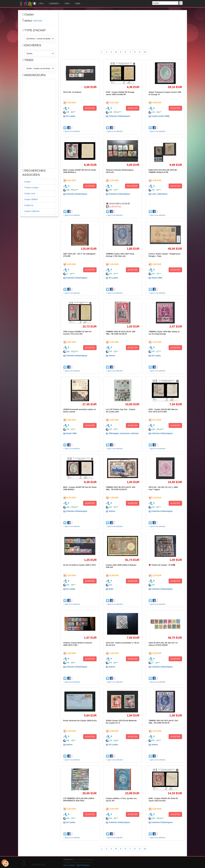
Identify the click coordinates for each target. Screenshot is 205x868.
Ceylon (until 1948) (160, 116)
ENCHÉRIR (132, 186)
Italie (111, 589)
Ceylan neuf (30, 193)
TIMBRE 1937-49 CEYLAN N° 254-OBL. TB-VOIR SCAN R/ (121, 488)
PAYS (67, 4)
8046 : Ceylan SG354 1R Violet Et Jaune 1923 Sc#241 (163, 799)
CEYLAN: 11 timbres (72, 92)
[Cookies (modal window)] (5, 863)
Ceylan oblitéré (31, 199)
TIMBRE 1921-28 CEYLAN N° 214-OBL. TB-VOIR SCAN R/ (163, 722)
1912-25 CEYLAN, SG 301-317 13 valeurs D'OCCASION (163, 644)
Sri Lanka (71, 116)
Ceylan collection (32, 211)
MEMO (77, 4)
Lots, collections (159, 194)
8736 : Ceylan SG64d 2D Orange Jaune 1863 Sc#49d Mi (120, 93)
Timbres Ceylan (31, 188)
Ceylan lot (29, 205)
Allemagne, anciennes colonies (124, 433)
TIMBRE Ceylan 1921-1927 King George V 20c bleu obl (120, 255)
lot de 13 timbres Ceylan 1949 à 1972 (79, 565)
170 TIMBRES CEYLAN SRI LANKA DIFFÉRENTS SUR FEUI (79, 799)
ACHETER (90, 108)
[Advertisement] (39, 124)
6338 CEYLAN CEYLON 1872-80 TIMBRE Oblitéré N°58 (163, 171)
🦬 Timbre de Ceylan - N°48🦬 (162, 565)
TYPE (41, 4)
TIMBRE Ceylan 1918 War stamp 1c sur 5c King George (164, 333)
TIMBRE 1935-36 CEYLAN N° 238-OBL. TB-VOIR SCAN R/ (121, 333)
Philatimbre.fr (69, 860)
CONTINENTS (54, 4)
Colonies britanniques (119, 116)
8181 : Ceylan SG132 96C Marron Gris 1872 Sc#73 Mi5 (163, 411)
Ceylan (27, 182)
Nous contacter (69, 865)
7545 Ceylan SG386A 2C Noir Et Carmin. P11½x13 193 (77, 333)
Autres (112, 356)
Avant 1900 (157, 278)
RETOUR (38, 21)
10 (145, 52)
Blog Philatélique (83, 865)
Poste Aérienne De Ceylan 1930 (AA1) (80, 721)
